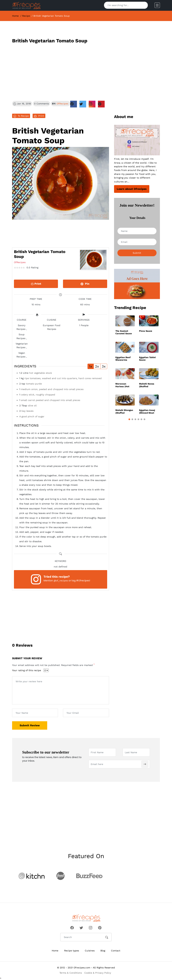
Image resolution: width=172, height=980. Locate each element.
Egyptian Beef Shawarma (123, 359)
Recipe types (72, 951)
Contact (116, 951)
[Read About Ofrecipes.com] (137, 140)
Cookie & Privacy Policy (98, 973)
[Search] (144, 5)
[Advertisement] (86, 72)
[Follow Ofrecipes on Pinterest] (100, 927)
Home (15, 16)
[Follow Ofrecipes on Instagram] (91, 927)
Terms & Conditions (71, 973)
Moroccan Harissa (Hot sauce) (122, 385)
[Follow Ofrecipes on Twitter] (81, 927)
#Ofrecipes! (83, 581)
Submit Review (30, 725)
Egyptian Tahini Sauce (147, 359)
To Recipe (21, 116)
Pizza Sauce (146, 331)
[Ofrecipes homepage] (26, 5)
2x (97, 366)
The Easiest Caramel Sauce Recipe (124, 332)
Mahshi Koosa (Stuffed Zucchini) (147, 385)
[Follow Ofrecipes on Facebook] (72, 927)
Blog (103, 951)
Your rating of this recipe (27, 670)
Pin (85, 284)
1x (91, 366)
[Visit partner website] (32, 876)
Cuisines (90, 951)
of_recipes (62, 581)
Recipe (26, 16)
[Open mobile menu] (157, 5)
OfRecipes (62, 104)
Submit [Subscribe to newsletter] (137, 253)
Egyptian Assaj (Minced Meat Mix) (147, 411)
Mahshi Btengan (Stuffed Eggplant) (124, 411)
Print (39, 116)
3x (104, 366)
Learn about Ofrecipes (132, 189)
